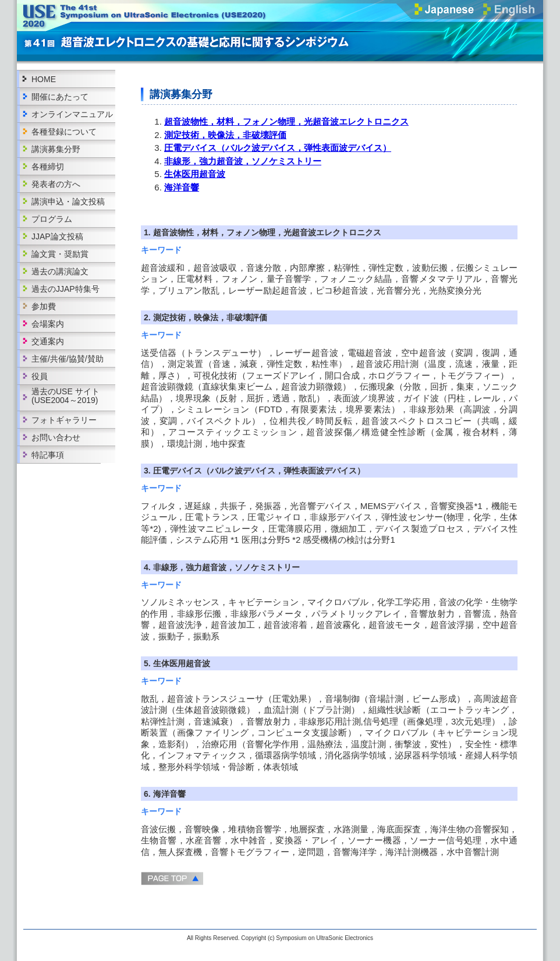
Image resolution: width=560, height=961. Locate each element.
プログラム (52, 219)
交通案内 (48, 341)
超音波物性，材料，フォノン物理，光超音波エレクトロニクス (286, 121)
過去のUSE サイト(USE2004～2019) (65, 396)
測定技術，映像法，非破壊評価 (225, 135)
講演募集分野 (56, 149)
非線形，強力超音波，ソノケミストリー (243, 161)
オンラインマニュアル (72, 114)
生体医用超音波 (195, 174)
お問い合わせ (56, 437)
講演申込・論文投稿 (68, 202)
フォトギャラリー (64, 420)
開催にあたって (60, 97)
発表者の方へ (56, 184)
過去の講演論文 (60, 271)
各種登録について (64, 132)
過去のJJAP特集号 (65, 289)
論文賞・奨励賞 (60, 254)
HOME (44, 79)
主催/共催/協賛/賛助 (68, 359)
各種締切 (48, 167)
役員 (40, 376)
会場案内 (48, 324)
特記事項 (48, 455)
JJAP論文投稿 (57, 236)
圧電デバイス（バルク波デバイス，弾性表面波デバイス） (278, 148)
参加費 (44, 306)
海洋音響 (182, 187)
